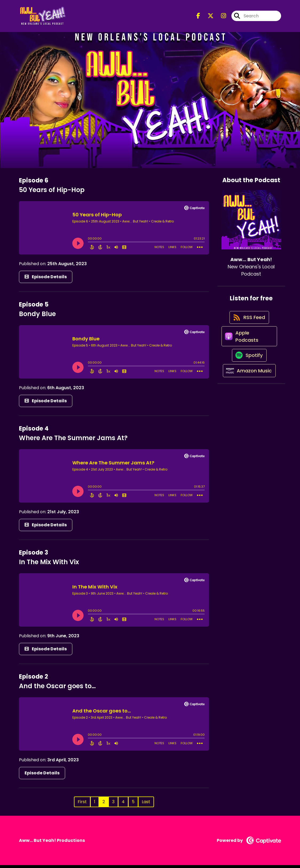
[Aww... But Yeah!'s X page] (207, 17)
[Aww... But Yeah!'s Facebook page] (198, 17)
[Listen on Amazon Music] (248, 388)
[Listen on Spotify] (248, 369)
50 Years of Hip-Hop (52, 192)
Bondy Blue (37, 316)
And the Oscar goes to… (57, 689)
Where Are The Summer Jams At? (73, 441)
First (82, 805)
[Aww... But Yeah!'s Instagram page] (220, 17)
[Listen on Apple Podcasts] (249, 346)
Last (146, 805)
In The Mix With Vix (49, 565)
